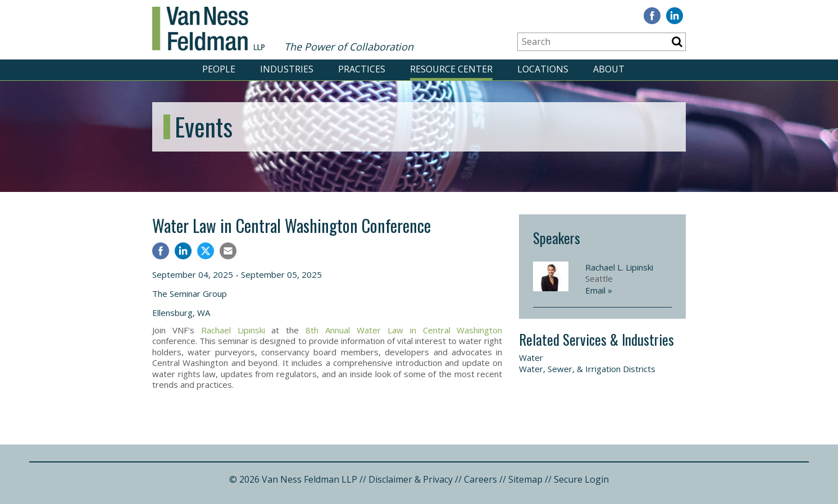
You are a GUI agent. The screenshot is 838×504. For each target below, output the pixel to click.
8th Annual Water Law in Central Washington (404, 330)
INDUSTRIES (287, 69)
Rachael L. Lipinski (619, 267)
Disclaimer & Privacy (411, 479)
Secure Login (581, 479)
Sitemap (525, 479)
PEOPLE (219, 69)
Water (531, 358)
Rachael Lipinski (233, 330)
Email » (599, 290)
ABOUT (609, 69)
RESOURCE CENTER (451, 69)
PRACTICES (362, 69)
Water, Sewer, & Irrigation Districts (587, 369)
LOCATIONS (543, 69)
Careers (481, 479)
